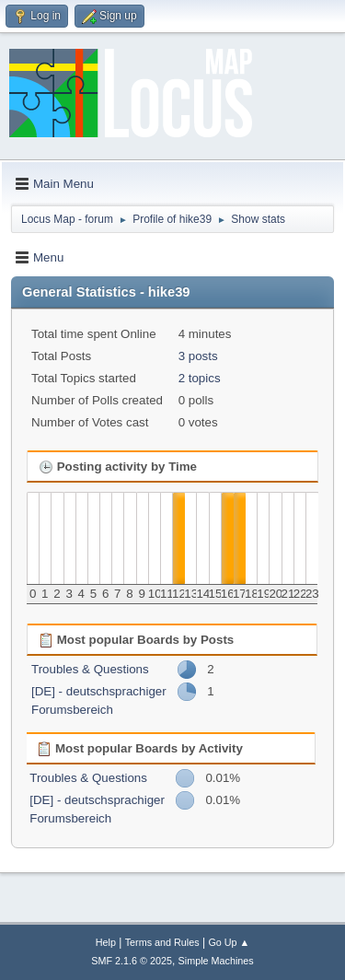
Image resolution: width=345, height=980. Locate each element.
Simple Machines (216, 961)
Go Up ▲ (229, 942)
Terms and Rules (162, 942)
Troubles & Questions (90, 669)
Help (106, 942)
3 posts (198, 356)
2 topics (200, 378)
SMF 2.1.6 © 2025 (132, 961)
